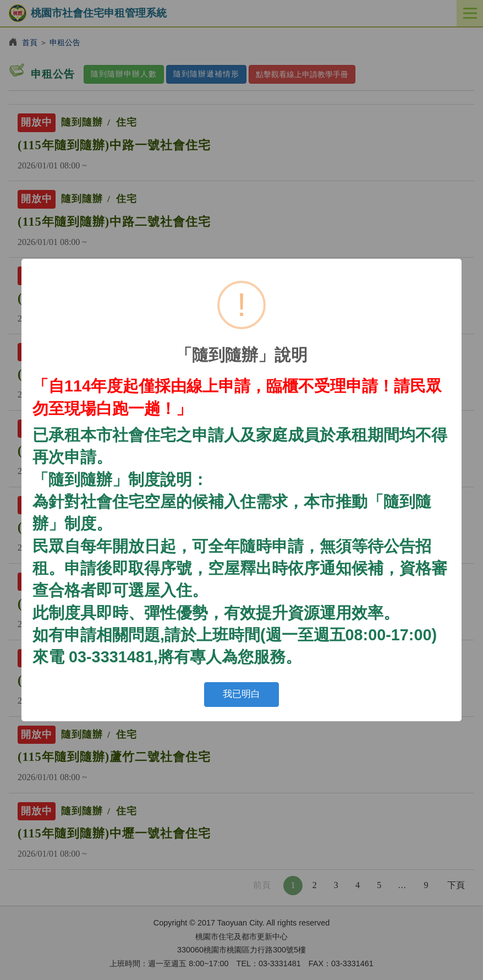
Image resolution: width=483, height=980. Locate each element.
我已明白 (241, 694)
